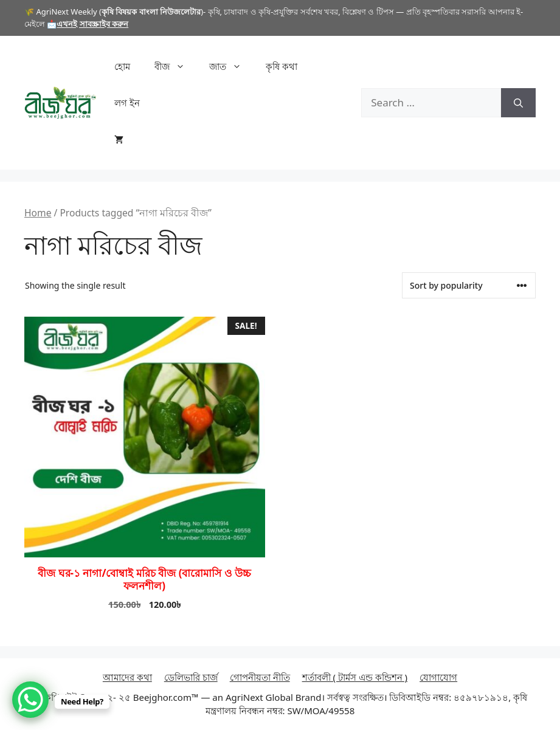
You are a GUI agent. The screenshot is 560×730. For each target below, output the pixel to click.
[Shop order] (469, 285)
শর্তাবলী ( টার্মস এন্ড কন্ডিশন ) (355, 677)
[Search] (518, 103)
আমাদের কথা (127, 677)
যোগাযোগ (438, 677)
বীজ (176, 66)
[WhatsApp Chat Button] (30, 700)
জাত (231, 66)
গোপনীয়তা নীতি (260, 677)
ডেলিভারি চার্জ (191, 677)
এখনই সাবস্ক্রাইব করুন (92, 24)
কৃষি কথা (282, 66)
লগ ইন (127, 103)
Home (38, 213)
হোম (122, 66)
